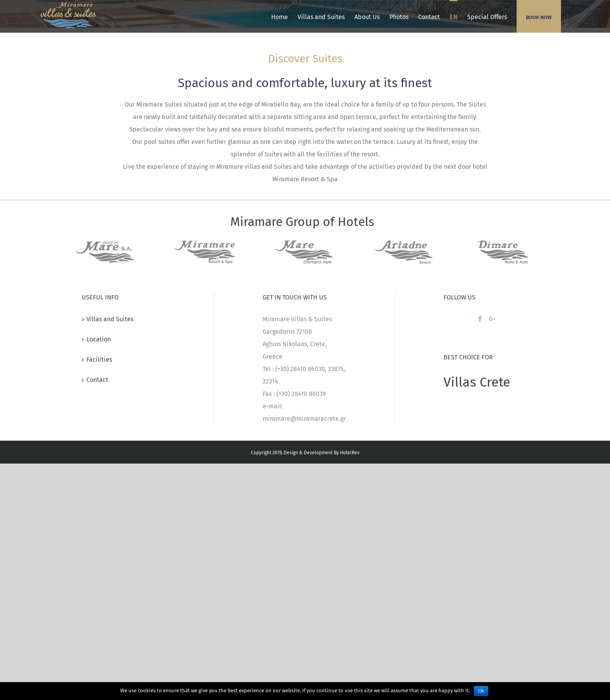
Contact (97, 380)
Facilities (99, 360)
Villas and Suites (110, 319)
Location (99, 339)
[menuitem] (280, 16)
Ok (481, 691)
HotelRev (350, 453)
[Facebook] (480, 319)
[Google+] (492, 319)
